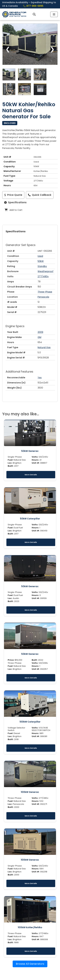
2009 (40, 332)
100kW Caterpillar (30, 722)
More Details (31, 475)
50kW (41, 261)
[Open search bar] (34, 14)
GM (39, 337)
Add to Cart (14, 210)
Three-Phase (45, 292)
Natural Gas (44, 347)
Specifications (15, 202)
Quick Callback (40, 195)
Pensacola (43, 297)
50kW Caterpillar (30, 519)
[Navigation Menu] (54, 14)
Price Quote (13, 195)
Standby (42, 266)
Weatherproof (46, 271)
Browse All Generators (30, 964)
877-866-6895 (33, 6)
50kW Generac (30, 451)
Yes (40, 378)
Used (40, 256)
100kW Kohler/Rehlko (30, 927)
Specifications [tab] (16, 231)
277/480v (43, 276)
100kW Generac (30, 792)
